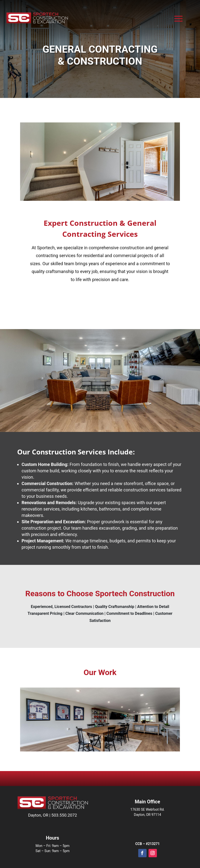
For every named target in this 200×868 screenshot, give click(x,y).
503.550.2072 (64, 815)
